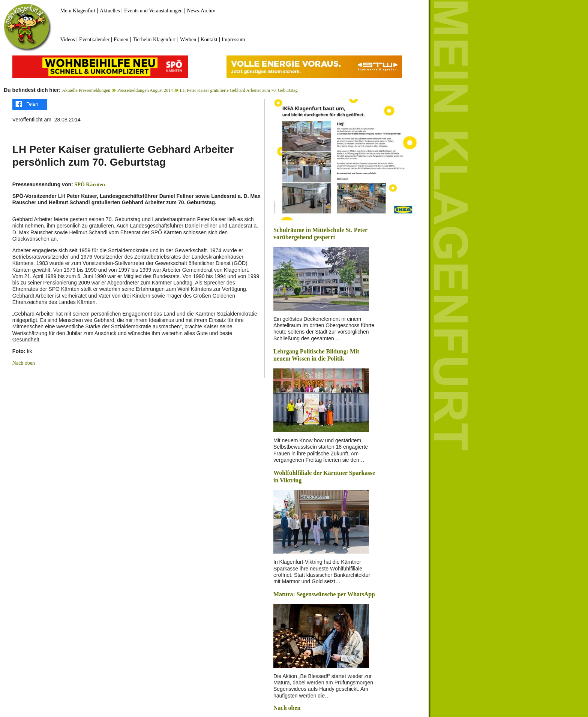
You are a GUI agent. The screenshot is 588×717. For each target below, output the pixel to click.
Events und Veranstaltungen (153, 11)
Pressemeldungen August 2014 (145, 90)
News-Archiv (201, 11)
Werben (188, 40)
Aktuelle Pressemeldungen (86, 90)
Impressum (233, 40)
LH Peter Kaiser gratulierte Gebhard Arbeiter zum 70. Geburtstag (238, 90)
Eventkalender (94, 40)
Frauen (121, 40)
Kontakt (209, 40)
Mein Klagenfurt (78, 11)
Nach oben (24, 363)
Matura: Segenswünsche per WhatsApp (324, 594)
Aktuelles (110, 11)
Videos (68, 40)
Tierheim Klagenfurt (154, 40)
